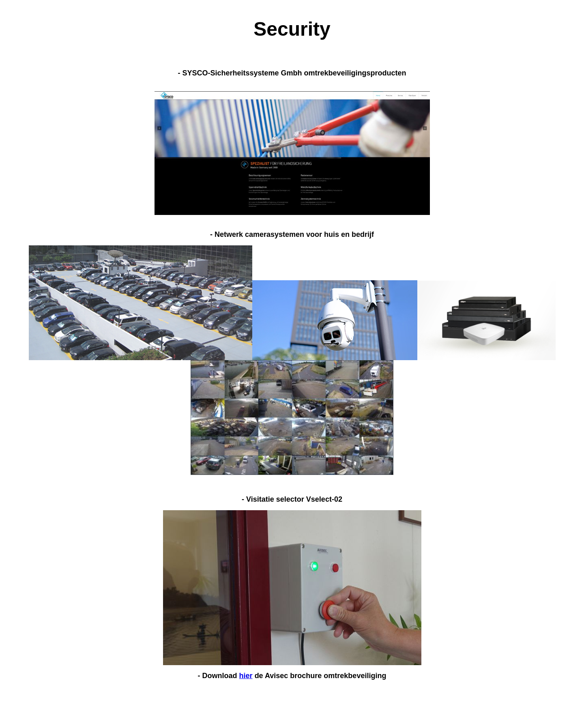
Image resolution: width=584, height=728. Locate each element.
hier (246, 676)
